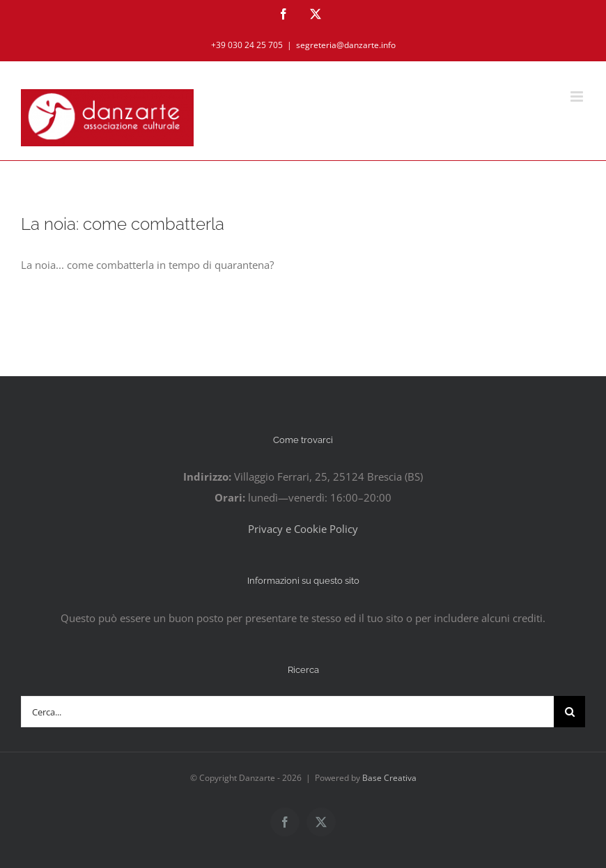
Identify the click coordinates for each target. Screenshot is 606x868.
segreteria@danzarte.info (346, 45)
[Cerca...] (287, 712)
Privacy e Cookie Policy (303, 529)
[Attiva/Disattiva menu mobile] (578, 96)
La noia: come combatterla (123, 224)
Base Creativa (389, 778)
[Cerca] (569, 712)
